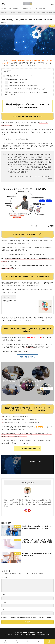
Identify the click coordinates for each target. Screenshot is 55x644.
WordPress (46, 635)
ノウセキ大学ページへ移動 (29, 448)
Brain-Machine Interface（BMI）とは (16, 79)
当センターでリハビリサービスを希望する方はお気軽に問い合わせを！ (25, 89)
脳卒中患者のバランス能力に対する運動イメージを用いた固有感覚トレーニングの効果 (37, 527)
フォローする (37, 464)
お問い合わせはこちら (27, 357)
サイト (3, 610)
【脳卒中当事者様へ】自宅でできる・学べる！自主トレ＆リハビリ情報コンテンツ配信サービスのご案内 (28, 93)
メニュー (28, 642)
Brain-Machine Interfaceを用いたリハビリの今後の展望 (21, 86)
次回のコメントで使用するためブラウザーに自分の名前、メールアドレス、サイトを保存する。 (28, 618)
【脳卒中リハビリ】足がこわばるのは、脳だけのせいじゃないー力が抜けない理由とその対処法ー (37, 542)
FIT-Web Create (31, 635)
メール (4, 602)
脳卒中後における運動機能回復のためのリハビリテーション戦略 (37, 554)
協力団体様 (42, 8)
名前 (3, 595)
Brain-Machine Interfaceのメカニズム (16, 82)
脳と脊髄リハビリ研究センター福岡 (32, 633)
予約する (38, 642)
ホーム (6, 642)
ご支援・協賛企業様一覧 (14, 8)
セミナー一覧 (34, 8)
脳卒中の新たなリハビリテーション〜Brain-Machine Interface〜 (21, 76)
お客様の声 (25, 8)
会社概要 (4, 8)
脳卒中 (20, 12)
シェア (17, 642)
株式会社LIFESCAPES (10, 301)
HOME (5, 12)
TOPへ (49, 642)
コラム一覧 (12, 12)
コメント (4, 577)
